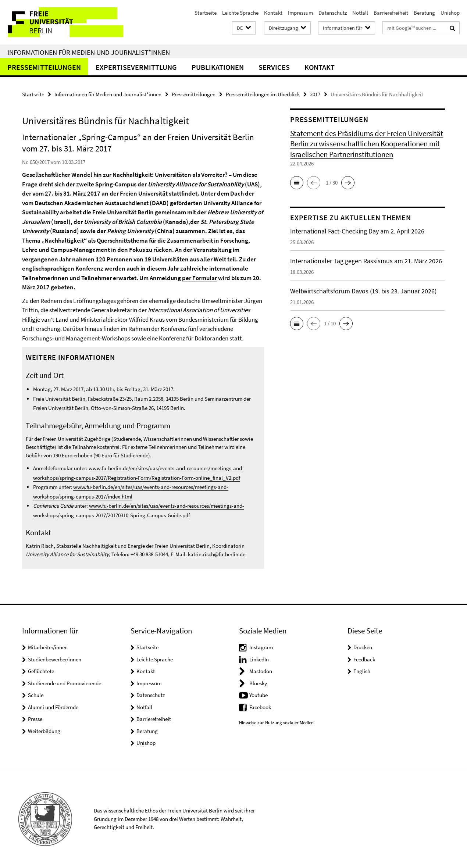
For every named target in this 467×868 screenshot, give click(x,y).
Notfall (360, 13)
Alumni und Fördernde (53, 707)
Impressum (300, 13)
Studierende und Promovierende (65, 683)
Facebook (260, 707)
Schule (36, 695)
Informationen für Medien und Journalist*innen (89, 52)
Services (274, 67)
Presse (35, 719)
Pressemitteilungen (44, 67)
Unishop (450, 13)
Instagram (261, 647)
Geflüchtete (41, 671)
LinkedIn (259, 659)
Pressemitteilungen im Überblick (263, 94)
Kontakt (273, 13)
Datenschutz (333, 13)
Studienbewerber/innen (55, 659)
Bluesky (258, 683)
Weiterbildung (44, 731)
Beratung (424, 13)
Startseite (206, 13)
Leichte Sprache (240, 13)
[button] (244, 28)
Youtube (259, 695)
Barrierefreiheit (391, 13)
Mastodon (261, 671)
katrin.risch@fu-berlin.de (217, 554)
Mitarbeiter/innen (48, 647)
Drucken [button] (363, 647)
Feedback (364, 659)
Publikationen (218, 67)
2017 (315, 94)
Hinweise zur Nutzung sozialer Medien (276, 723)
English (362, 671)
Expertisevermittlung (136, 67)
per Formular (199, 278)
